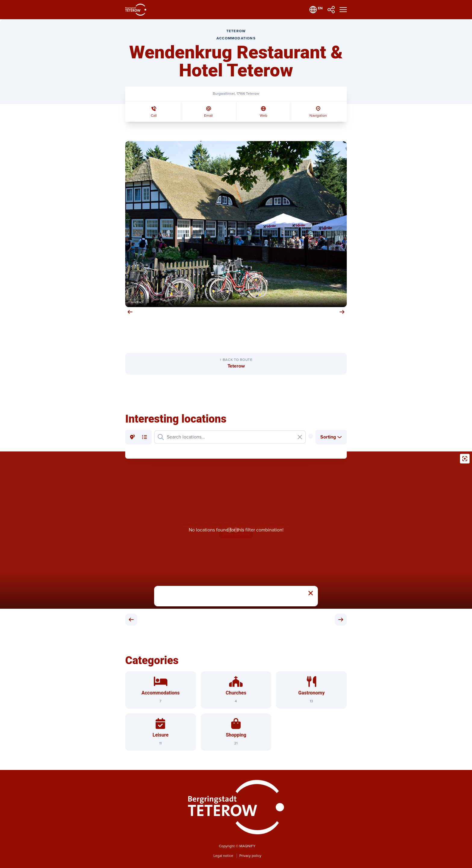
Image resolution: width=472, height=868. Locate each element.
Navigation (318, 116)
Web (264, 116)
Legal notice (224, 856)
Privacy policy (250, 856)
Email (208, 116)
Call (154, 116)
